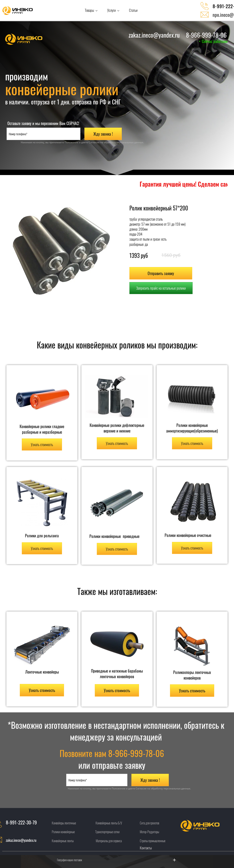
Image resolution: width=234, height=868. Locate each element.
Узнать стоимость (42, 445)
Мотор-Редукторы (149, 832)
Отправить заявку (161, 273)
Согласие (94, 142)
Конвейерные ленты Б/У (109, 823)
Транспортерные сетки (107, 832)
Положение (71, 142)
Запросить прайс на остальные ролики (161, 288)
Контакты (146, 848)
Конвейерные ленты (63, 841)
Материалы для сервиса (109, 841)
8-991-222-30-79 (21, 822)
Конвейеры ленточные (64, 823)
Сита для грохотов (149, 823)
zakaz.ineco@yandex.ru (21, 840)
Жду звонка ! (103, 134)
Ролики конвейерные (63, 832)
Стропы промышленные (153, 841)
